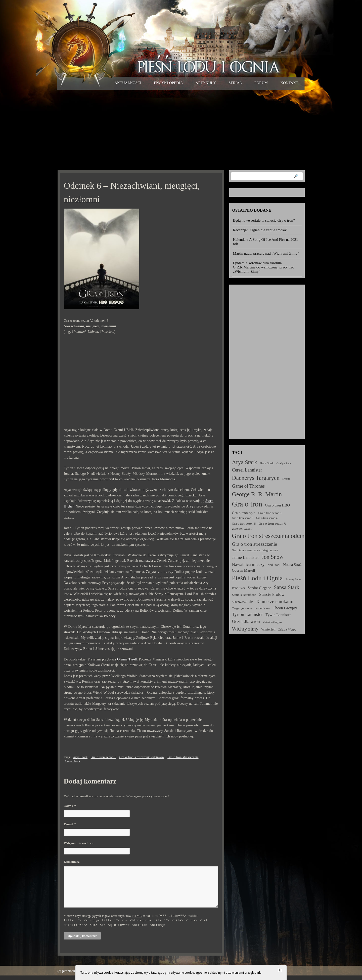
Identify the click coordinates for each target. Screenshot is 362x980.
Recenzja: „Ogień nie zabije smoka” (260, 230)
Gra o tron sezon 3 (243, 518)
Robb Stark (239, 588)
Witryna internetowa (79, 843)
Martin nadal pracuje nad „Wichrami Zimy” (266, 253)
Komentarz (72, 862)
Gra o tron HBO (277, 505)
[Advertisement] (181, 130)
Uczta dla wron (246, 621)
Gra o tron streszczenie (183, 757)
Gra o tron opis (244, 513)
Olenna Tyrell (127, 659)
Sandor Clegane (259, 588)
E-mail (70, 824)
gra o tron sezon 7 (242, 529)
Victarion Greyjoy (272, 622)
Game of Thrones (248, 486)
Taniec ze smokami (275, 601)
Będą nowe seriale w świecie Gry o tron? (264, 220)
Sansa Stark (73, 761)
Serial (235, 83)
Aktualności (128, 83)
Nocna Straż (292, 565)
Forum (261, 83)
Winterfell (268, 629)
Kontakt (289, 83)
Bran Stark (267, 463)
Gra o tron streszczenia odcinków (142, 757)
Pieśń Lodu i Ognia (257, 578)
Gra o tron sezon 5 (103, 757)
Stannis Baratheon (244, 595)
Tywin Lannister (278, 615)
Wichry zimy (245, 629)
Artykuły (206, 83)
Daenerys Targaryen (256, 478)
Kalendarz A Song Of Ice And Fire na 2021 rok (266, 242)
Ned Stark (274, 565)
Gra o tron (247, 504)
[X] (280, 970)
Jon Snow (273, 557)
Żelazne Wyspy (287, 630)
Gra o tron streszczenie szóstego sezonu (255, 550)
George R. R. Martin (257, 494)
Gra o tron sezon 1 (270, 513)
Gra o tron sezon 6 (272, 523)
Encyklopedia (168, 83)
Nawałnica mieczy (248, 564)
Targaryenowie (242, 608)
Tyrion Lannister (247, 614)
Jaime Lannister (245, 557)
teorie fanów (262, 608)
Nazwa (70, 806)
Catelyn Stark (284, 463)
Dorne (286, 479)
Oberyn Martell (244, 570)
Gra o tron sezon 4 (267, 518)
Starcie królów (272, 594)
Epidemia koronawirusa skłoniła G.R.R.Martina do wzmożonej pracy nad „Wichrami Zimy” (264, 267)
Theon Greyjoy (285, 608)
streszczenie (242, 602)
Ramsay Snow (293, 579)
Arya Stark (80, 757)
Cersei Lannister (247, 470)
